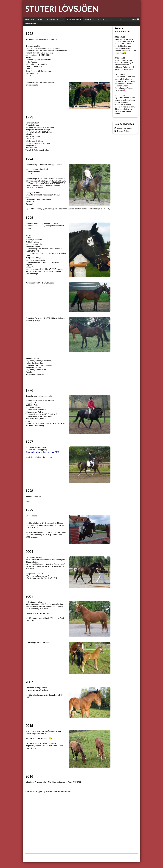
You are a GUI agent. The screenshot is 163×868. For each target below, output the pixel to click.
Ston (40, 19)
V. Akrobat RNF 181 (53, 19)
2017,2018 (89, 19)
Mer (136, 19)
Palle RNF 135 (73, 19)
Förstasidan (30, 19)
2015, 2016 (102, 19)
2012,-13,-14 (115, 19)
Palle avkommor (32, 24)
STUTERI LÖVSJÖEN (62, 9)
